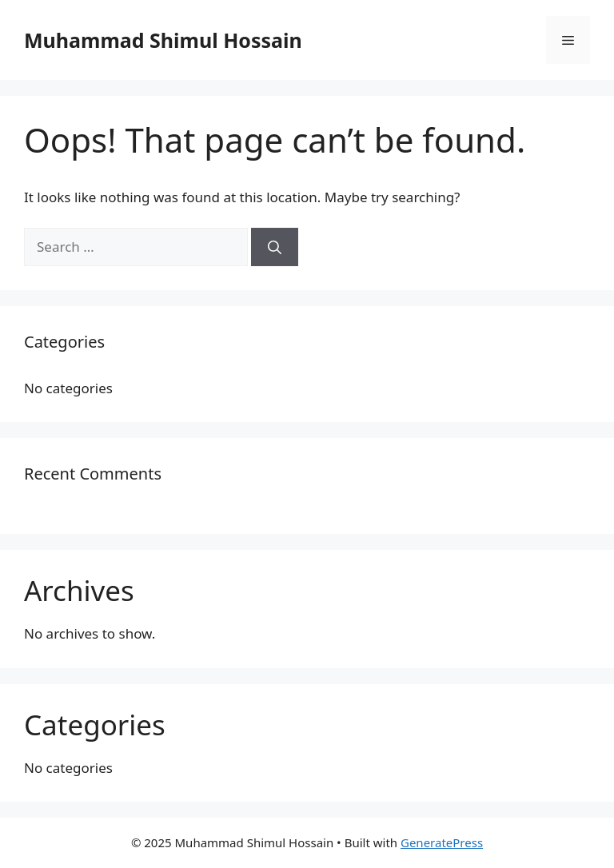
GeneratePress (442, 842)
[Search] (275, 247)
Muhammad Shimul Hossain (163, 40)
